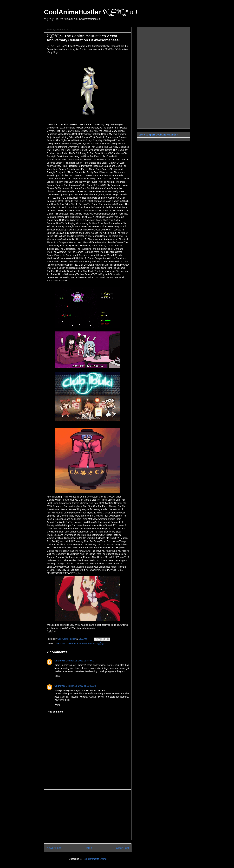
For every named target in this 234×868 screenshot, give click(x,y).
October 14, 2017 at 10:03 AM (81, 686)
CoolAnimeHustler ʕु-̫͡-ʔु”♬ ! (91, 12)
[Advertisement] (88, 815)
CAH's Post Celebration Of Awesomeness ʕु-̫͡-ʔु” (79, 644)
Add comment (55, 712)
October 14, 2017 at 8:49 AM (80, 661)
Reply (57, 676)
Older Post (122, 848)
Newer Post (54, 848)
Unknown (60, 661)
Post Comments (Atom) (95, 859)
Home (88, 848)
